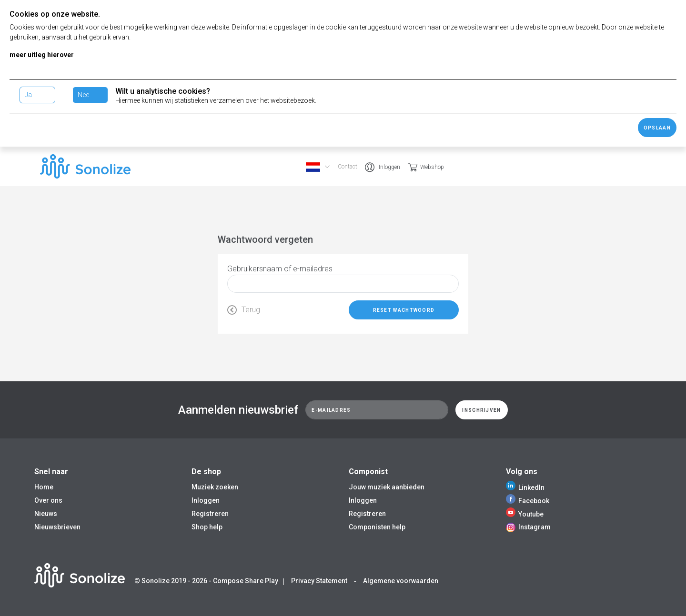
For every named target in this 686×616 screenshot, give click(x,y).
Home (44, 487)
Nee (83, 95)
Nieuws (46, 514)
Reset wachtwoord (404, 310)
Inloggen (389, 167)
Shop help (207, 527)
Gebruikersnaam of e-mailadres (280, 269)
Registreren (210, 514)
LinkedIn (525, 487)
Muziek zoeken (215, 487)
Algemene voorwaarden (401, 581)
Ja (28, 95)
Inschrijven (481, 410)
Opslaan (657, 128)
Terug (244, 310)
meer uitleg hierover (42, 55)
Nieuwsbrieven (57, 527)
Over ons (48, 500)
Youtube (525, 514)
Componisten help (377, 527)
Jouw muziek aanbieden (387, 487)
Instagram (528, 527)
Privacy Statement (319, 581)
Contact (348, 167)
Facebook (528, 501)
